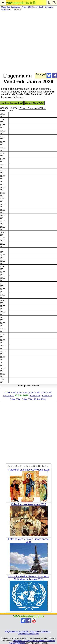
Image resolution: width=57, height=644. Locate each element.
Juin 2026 (39, 7)
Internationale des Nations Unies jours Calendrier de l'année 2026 (28, 578)
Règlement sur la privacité (17, 631)
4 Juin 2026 (8, 396)
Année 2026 (27, 7)
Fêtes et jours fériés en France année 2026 (29, 540)
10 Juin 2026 (40, 399)
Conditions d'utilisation (40, 631)
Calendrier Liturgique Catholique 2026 (29, 470)
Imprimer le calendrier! (12, 103)
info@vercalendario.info (28, 634)
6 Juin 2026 (35, 396)
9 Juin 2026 (27, 399)
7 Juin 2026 (47, 396)
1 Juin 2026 (22, 392)
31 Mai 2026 (10, 392)
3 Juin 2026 (46, 392)
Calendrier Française (11, 7)
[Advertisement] (28, 41)
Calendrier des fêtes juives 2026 (28, 504)
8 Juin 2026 (15, 399)
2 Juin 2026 (34, 392)
